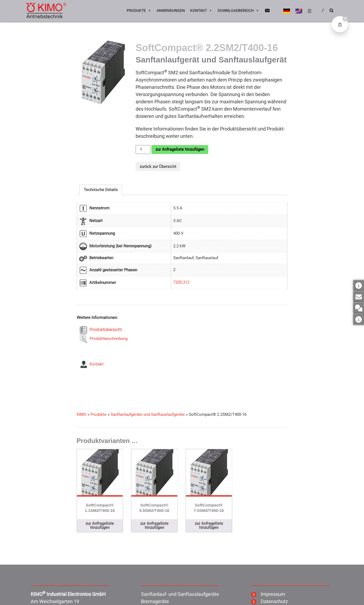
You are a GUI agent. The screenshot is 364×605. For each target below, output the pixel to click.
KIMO (82, 414)
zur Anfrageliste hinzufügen (180, 149)
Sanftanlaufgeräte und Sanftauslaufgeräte (148, 414)
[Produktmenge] (143, 150)
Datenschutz (269, 601)
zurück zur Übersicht (158, 167)
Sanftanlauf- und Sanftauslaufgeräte (180, 594)
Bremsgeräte (155, 601)
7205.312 (181, 282)
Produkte (139, 11)
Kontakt (201, 11)
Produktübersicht (105, 330)
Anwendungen (171, 11)
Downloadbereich (238, 11)
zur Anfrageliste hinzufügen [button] (100, 525)
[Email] (267, 11)
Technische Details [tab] (101, 190)
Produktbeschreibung (107, 339)
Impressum (268, 594)
